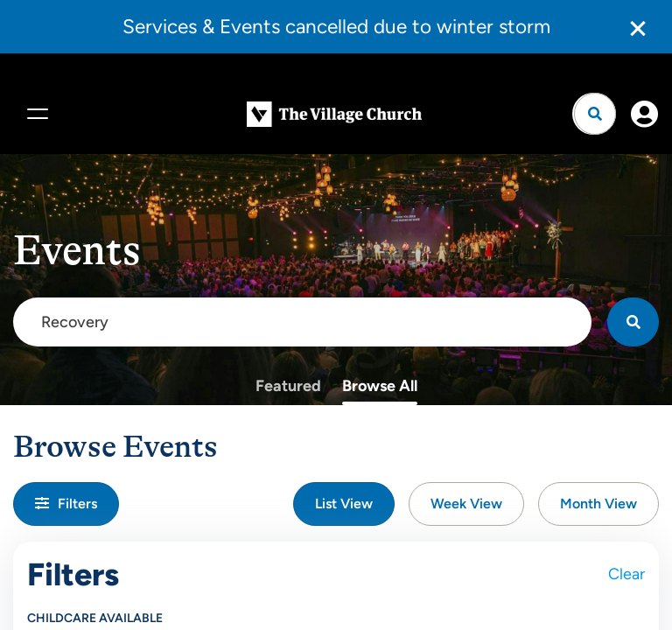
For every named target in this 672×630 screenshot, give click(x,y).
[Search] (633, 321)
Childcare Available (95, 618)
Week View (466, 504)
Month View (598, 504)
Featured (288, 385)
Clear (626, 574)
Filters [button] (66, 504)
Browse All (380, 385)
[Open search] (595, 114)
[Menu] (35, 114)
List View (344, 504)
